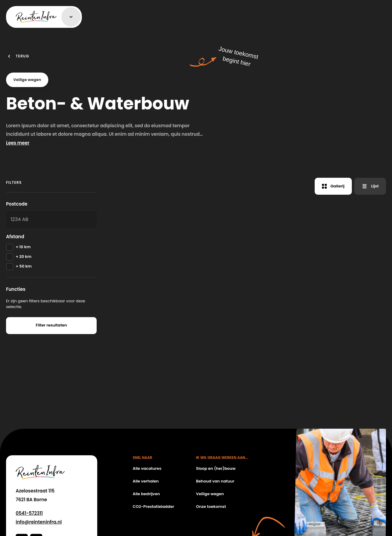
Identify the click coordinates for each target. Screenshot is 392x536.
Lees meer (18, 143)
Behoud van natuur (215, 481)
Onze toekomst (211, 507)
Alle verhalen (146, 481)
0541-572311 (29, 513)
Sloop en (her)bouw (216, 468)
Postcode (17, 204)
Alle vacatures (147, 468)
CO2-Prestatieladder (153, 507)
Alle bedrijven (146, 494)
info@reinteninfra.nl (39, 522)
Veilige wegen (210, 494)
